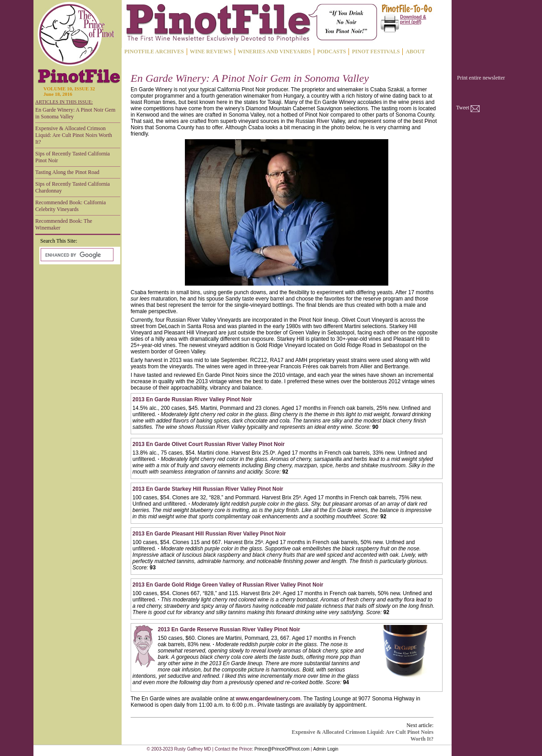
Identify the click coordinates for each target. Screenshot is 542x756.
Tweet (463, 108)
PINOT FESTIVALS (376, 52)
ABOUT (415, 52)
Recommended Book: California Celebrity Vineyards (71, 206)
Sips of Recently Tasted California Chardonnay (73, 187)
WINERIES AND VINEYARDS (275, 52)
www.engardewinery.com (268, 699)
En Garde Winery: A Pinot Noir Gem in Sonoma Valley (75, 113)
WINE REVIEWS (211, 52)
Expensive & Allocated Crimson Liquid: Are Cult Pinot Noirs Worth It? (74, 135)
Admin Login (326, 749)
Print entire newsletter (481, 78)
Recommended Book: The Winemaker (64, 224)
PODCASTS (331, 52)
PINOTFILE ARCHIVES (154, 52)
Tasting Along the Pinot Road (67, 172)
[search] (76, 255)
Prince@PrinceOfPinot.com (282, 749)
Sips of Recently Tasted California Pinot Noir (73, 157)
